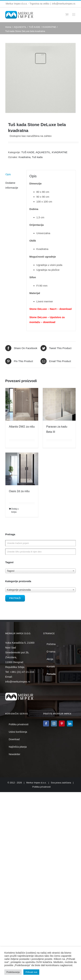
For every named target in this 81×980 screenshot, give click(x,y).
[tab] (14, 174)
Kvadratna (24, 157)
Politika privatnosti (41, 787)
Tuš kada (37, 157)
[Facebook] (46, 723)
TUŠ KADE (28, 152)
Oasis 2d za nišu (19, 491)
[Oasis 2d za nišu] (22, 469)
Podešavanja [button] (13, 972)
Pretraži (15, 598)
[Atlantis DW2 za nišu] (22, 404)
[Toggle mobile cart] (67, 15)
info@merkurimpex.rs (64, 4)
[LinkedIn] (70, 723)
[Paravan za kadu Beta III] (59, 404)
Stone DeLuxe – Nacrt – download (50, 309)
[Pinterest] (62, 723)
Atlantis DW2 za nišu (22, 427)
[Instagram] (54, 723)
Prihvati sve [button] (31, 972)
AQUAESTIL (43, 152)
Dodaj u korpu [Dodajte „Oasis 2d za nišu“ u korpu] (15, 510)
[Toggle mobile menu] (74, 15)
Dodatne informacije (12, 185)
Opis (8, 174)
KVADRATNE (60, 152)
